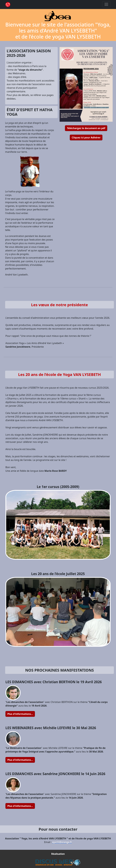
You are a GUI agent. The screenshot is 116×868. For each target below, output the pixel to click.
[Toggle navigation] (106, 4)
